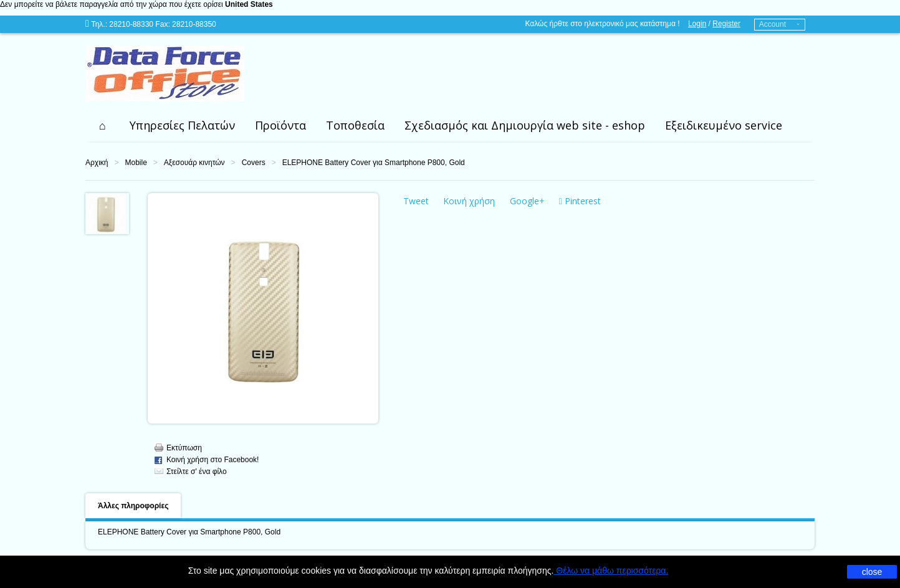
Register (726, 24)
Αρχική (97, 163)
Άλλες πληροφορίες (133, 506)
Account (773, 24)
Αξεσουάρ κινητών (194, 163)
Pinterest (580, 201)
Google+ (527, 201)
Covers (254, 163)
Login (697, 24)
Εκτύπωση (184, 448)
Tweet (416, 201)
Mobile (136, 163)
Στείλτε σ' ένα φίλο (197, 472)
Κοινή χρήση (469, 201)
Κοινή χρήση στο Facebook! (213, 460)
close (872, 572)
